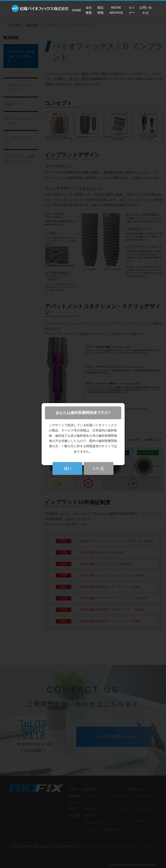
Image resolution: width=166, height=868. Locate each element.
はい (68, 468)
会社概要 (89, 10)
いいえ (99, 468)
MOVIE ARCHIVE (116, 10)
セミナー (132, 10)
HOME (77, 10)
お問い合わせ (146, 10)
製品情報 (100, 10)
